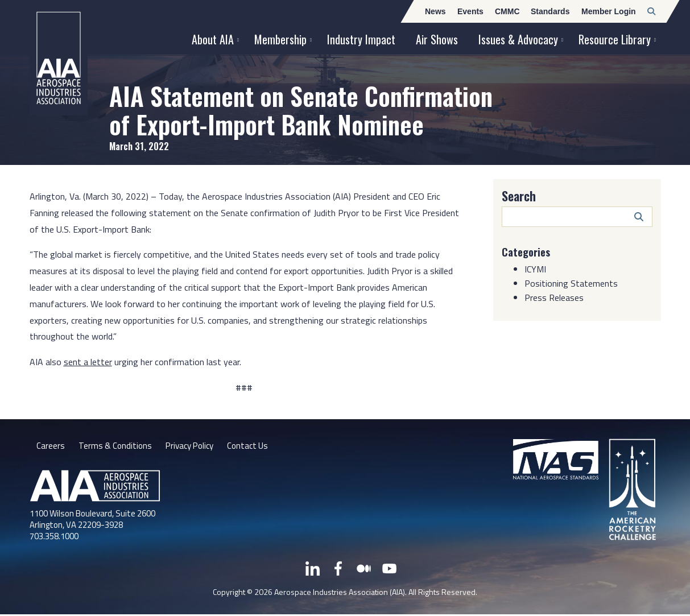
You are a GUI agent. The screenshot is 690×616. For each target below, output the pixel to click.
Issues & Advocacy (518, 39)
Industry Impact (361, 39)
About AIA (213, 39)
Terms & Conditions (116, 447)
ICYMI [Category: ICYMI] (535, 269)
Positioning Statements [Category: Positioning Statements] (571, 283)
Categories (528, 251)
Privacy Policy (194, 447)
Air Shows (437, 39)
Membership (280, 39)
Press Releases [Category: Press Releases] (554, 297)
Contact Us (256, 447)
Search (519, 196)
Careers (51, 447)
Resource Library (615, 39)
